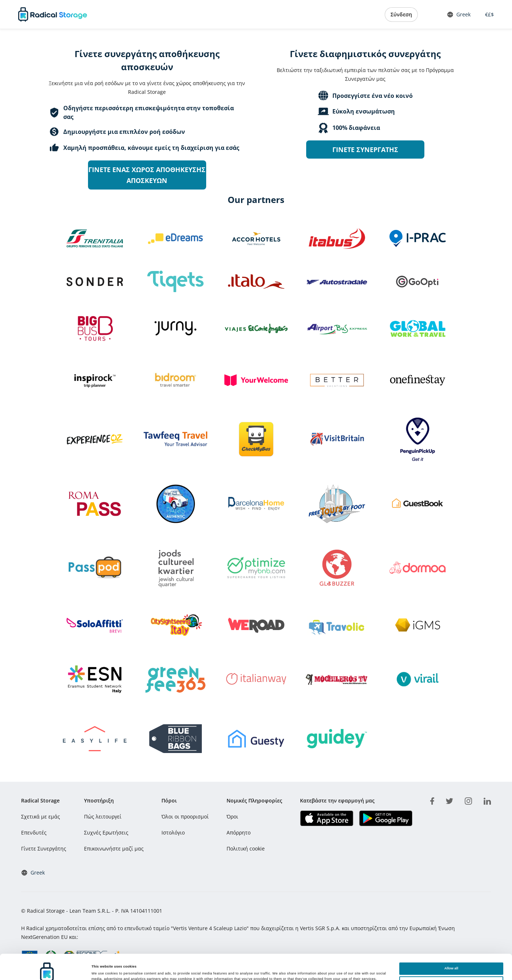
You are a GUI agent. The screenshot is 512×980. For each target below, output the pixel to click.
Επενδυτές (34, 832)
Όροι (232, 816)
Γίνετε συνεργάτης (365, 150)
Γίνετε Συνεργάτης (44, 848)
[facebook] (432, 800)
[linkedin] (487, 800)
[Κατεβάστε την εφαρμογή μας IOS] (327, 818)
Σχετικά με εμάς (41, 816)
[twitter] (449, 800)
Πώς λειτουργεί (103, 816)
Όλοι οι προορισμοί (185, 816)
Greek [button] (459, 15)
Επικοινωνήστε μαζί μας (114, 848)
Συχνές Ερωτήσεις (106, 832)
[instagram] (468, 800)
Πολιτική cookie (246, 848)
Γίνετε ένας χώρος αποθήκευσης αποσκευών (147, 175)
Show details (102, 966)
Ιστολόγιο (173, 832)
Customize (451, 957)
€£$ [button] (488, 14)
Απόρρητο (239, 832)
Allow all (451, 943)
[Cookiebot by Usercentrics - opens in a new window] (47, 968)
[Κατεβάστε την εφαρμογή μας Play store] (386, 818)
